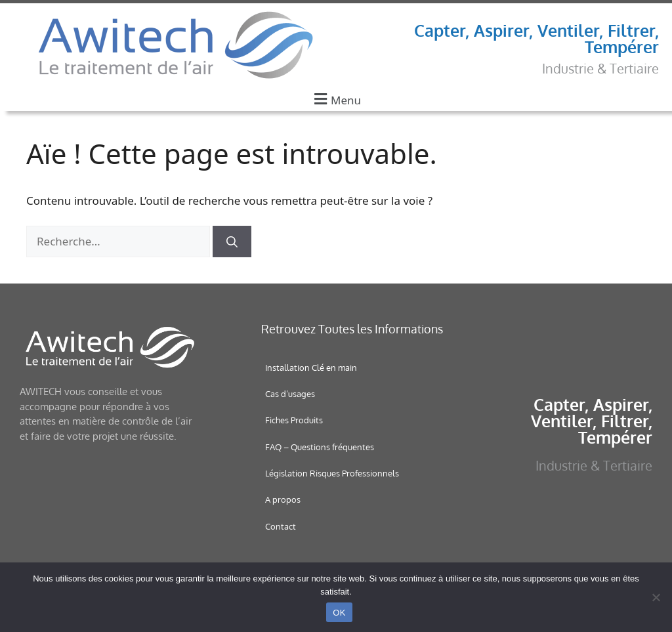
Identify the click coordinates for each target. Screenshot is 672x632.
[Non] (656, 597)
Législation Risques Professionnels (332, 473)
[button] (336, 99)
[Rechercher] (232, 242)
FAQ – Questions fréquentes (320, 447)
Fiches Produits (294, 420)
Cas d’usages (290, 394)
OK (339, 613)
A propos (283, 499)
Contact (281, 526)
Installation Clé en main (311, 368)
